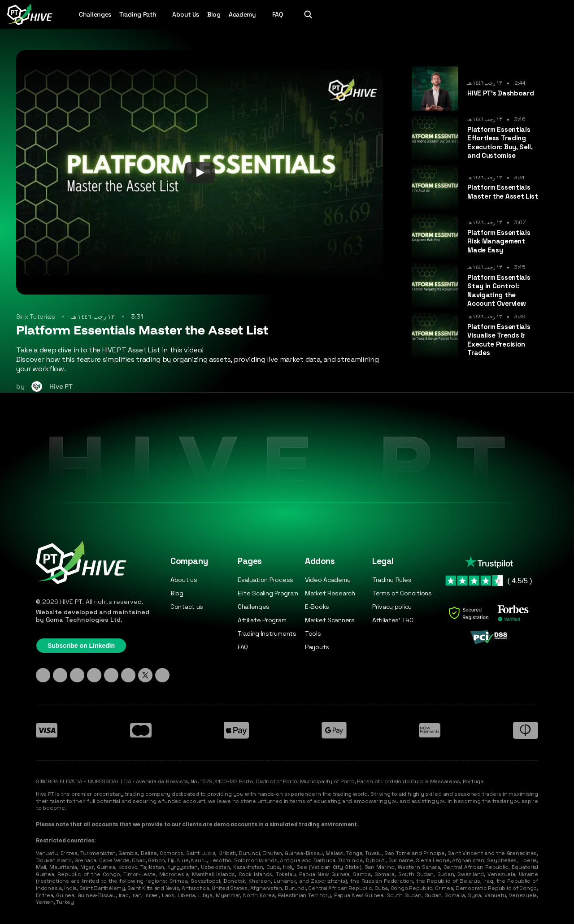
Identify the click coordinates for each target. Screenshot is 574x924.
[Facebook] (111, 675)
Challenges (95, 14)
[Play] (200, 173)
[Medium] (162, 675)
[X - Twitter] (145, 675)
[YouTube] (128, 675)
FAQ (278, 14)
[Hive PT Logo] (30, 14)
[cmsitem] (477, 89)
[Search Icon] (308, 14)
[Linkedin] (43, 675)
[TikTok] (77, 675)
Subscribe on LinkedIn (81, 646)
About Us (186, 14)
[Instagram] (60, 675)
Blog (214, 14)
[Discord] (94, 675)
